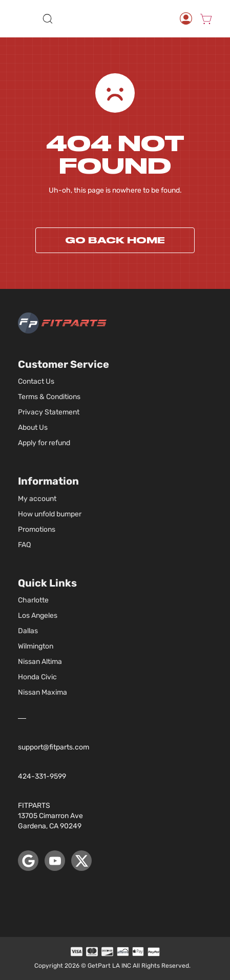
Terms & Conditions (49, 397)
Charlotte (33, 600)
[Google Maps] (28, 861)
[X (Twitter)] (81, 861)
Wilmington (36, 646)
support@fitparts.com (54, 747)
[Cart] (206, 18)
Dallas (28, 631)
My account (37, 499)
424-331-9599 (42, 776)
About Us (33, 428)
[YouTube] (55, 861)
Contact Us (36, 381)
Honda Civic (37, 677)
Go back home (115, 240)
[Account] (186, 18)
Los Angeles (38, 616)
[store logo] (117, 18)
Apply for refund (44, 443)
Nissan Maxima (43, 692)
